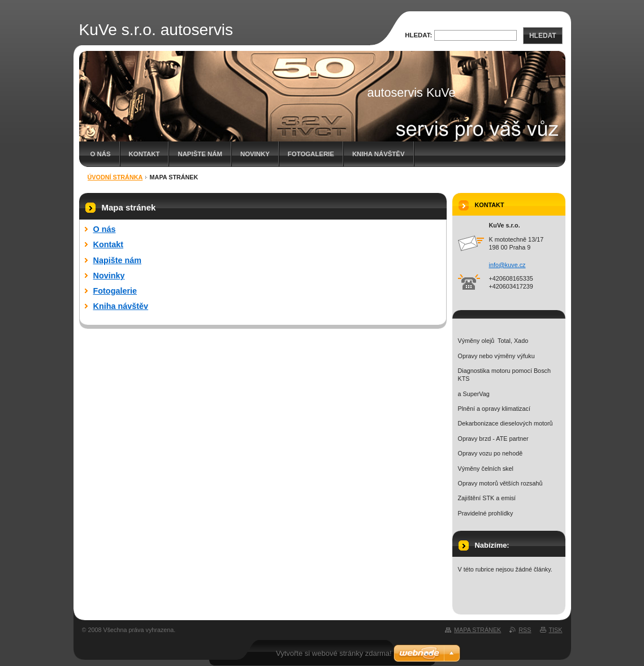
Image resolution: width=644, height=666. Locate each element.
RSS (525, 630)
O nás (101, 154)
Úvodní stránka (115, 177)
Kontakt (144, 154)
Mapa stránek (477, 630)
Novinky (255, 154)
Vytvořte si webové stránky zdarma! (334, 653)
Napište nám (200, 154)
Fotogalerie (311, 154)
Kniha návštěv (379, 154)
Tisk (556, 630)
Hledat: (418, 35)
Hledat (543, 36)
